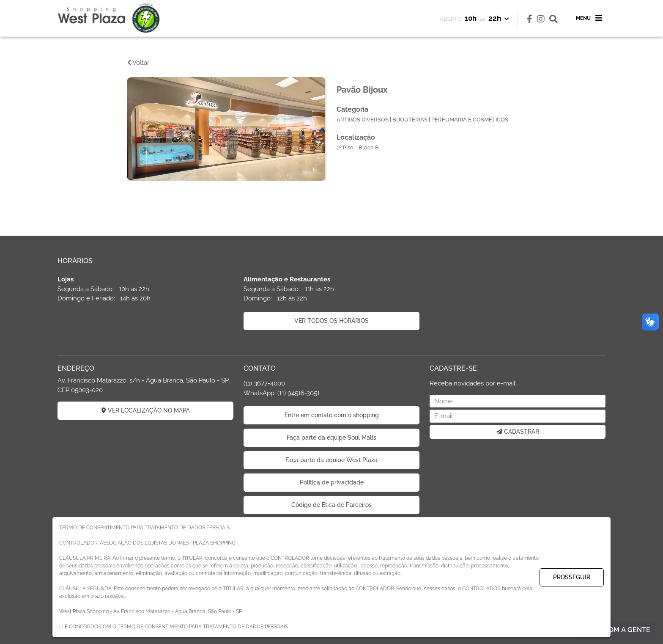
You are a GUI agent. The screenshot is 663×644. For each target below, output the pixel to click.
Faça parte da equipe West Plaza (331, 460)
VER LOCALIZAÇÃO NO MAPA (146, 410)
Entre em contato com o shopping (332, 415)
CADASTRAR (518, 432)
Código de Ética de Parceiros (331, 505)
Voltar (138, 63)
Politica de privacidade (332, 482)
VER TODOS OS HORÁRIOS (331, 321)
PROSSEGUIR (572, 577)
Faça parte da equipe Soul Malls (331, 438)
